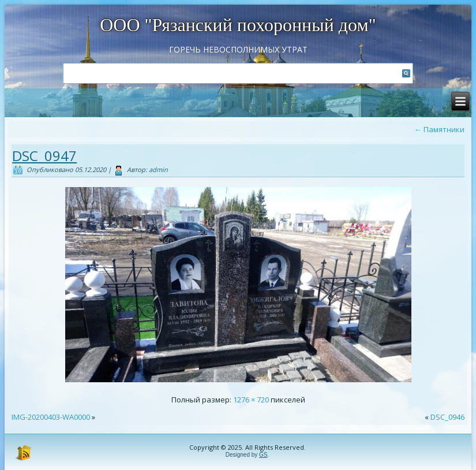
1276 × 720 (251, 400)
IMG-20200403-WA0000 (51, 417)
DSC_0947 (44, 156)
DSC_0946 (447, 417)
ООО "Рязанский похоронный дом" (238, 25)
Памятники (439, 129)
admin (158, 169)
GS (263, 455)
